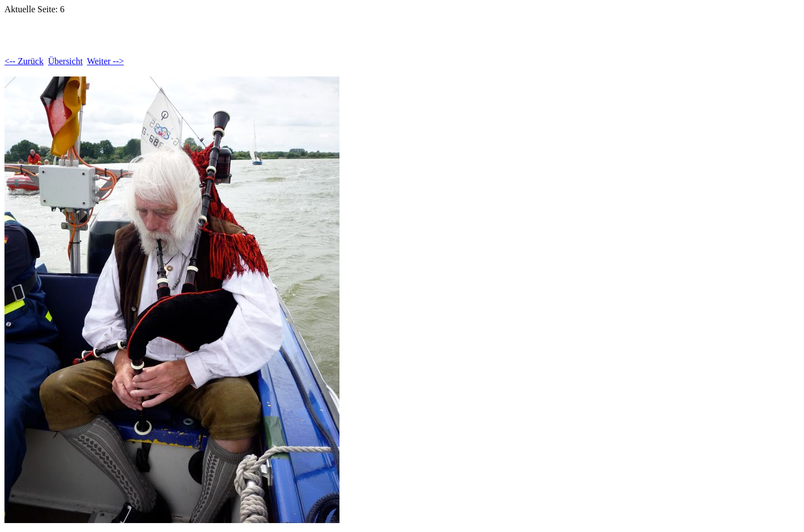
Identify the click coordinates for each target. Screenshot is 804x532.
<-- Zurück (24, 61)
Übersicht (65, 61)
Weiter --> (106, 61)
